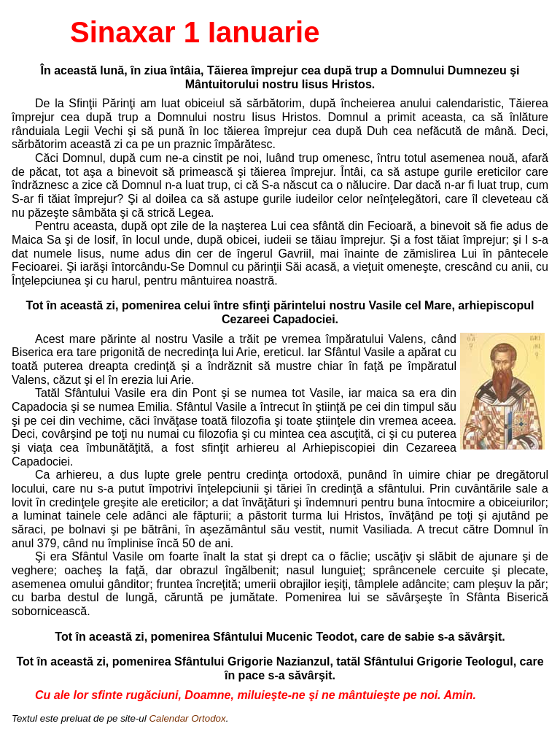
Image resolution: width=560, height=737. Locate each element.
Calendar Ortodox (187, 718)
